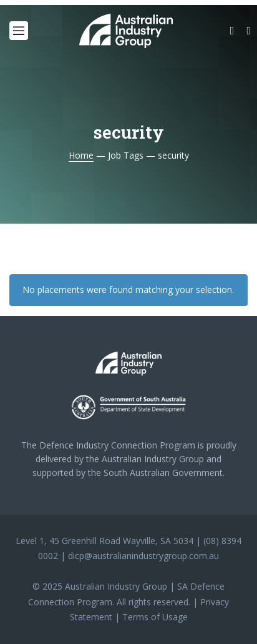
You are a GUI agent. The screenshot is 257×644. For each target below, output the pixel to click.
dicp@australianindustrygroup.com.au (143, 556)
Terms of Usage (155, 617)
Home (81, 155)
